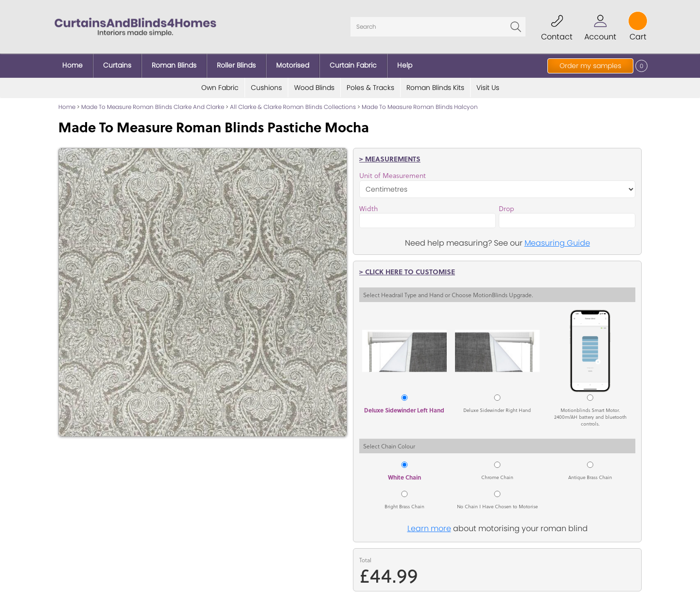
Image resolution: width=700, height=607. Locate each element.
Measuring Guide (557, 243)
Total (365, 560)
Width (368, 209)
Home (67, 107)
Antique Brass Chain (590, 477)
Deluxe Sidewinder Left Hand (404, 410)
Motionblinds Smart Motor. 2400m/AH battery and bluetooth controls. (590, 417)
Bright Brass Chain (404, 506)
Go (516, 27)
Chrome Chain (497, 477)
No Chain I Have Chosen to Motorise (497, 506)
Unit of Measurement (393, 176)
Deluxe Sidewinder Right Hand (497, 410)
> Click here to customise (407, 271)
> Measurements (390, 159)
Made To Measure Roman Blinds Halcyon (420, 107)
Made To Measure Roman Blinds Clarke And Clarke (153, 107)
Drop (507, 209)
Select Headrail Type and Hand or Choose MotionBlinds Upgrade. (448, 295)
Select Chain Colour (389, 446)
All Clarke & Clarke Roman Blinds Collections (293, 107)
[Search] (438, 27)
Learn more (429, 528)
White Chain (404, 477)
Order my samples (590, 66)
